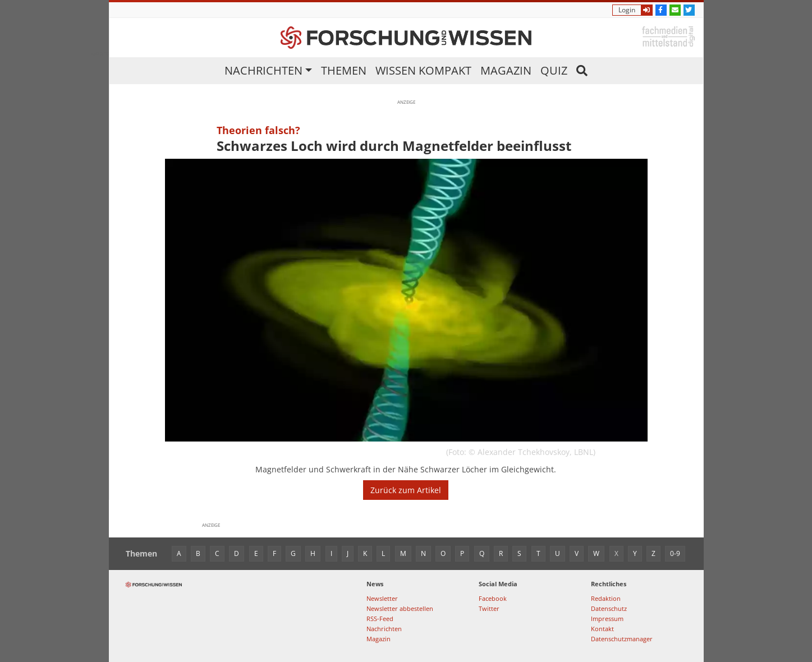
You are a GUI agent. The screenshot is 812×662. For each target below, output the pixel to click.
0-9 (675, 553)
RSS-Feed (380, 619)
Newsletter (382, 598)
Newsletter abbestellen (400, 608)
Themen (344, 70)
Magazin (506, 70)
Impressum (607, 619)
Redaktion (606, 598)
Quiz (554, 70)
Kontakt (602, 629)
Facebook (493, 598)
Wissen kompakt (423, 70)
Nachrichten (263, 70)
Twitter (489, 608)
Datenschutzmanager (622, 639)
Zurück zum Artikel (406, 490)
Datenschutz (609, 608)
